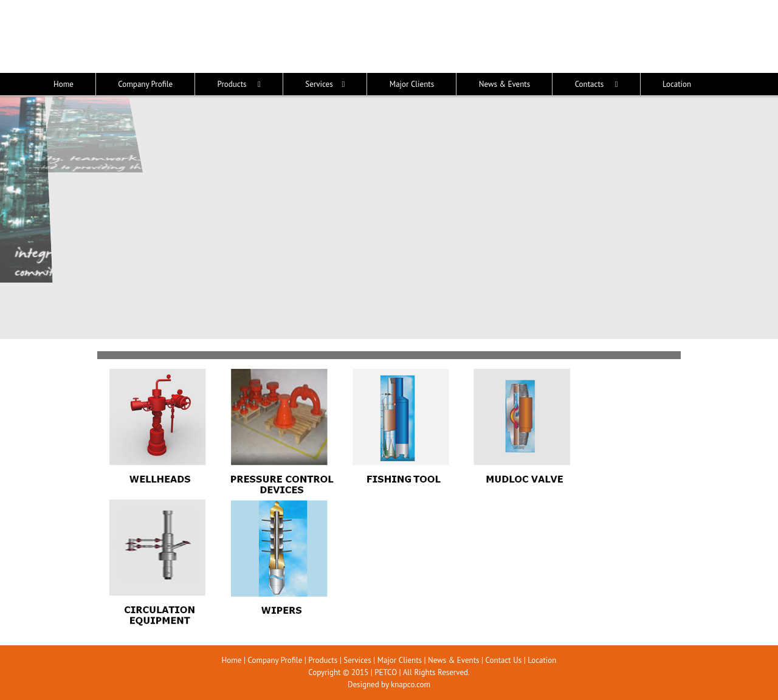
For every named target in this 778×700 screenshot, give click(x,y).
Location (542, 660)
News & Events (453, 660)
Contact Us (504, 660)
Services (357, 660)
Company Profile (275, 660)
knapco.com (411, 685)
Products (323, 660)
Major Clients (400, 660)
